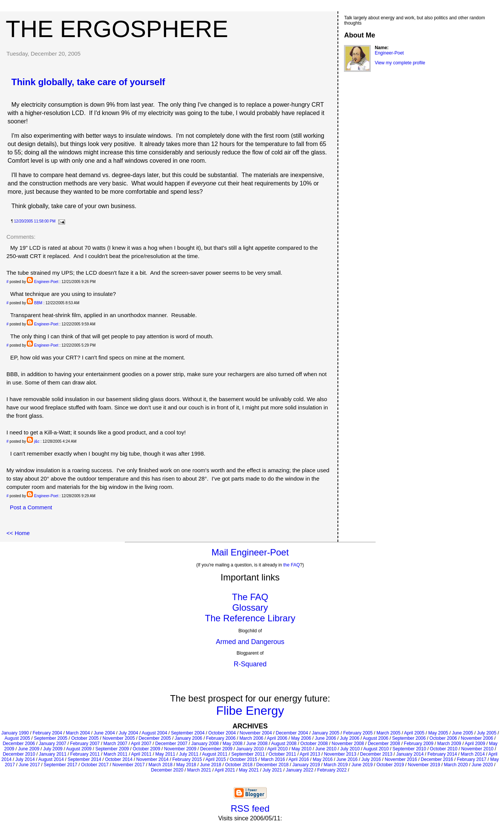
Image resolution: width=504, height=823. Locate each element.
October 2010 (444, 749)
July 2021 (272, 770)
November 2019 (424, 765)
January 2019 (306, 765)
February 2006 (221, 738)
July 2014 (25, 759)
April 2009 (475, 744)
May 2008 (233, 744)
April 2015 (216, 759)
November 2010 (477, 749)
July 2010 (350, 749)
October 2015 (243, 759)
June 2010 (326, 749)
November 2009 (180, 749)
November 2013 (340, 754)
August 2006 (376, 738)
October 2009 (147, 749)
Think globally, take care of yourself (88, 82)
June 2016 (347, 759)
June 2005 (462, 733)
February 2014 (442, 754)
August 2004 (154, 733)
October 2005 (85, 738)
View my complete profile (400, 63)
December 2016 (437, 759)
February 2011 (85, 754)
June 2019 (362, 765)
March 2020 (456, 765)
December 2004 (292, 733)
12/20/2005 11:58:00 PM (35, 221)
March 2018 (160, 765)
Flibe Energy (250, 711)
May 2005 (438, 733)
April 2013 (310, 754)
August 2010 (376, 749)
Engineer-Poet (46, 282)
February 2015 (187, 759)
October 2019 (390, 765)
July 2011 (189, 754)
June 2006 (325, 738)
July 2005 (487, 733)
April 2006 (277, 738)
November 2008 (348, 744)
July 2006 (349, 738)
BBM (38, 303)
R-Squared (250, 664)
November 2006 (477, 738)
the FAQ (292, 565)
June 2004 (104, 733)
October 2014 (119, 759)
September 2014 (85, 759)
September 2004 (188, 733)
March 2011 (116, 754)
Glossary (250, 608)
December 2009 (216, 749)
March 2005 (388, 733)
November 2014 (152, 759)
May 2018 (186, 765)
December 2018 (272, 765)
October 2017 (95, 765)
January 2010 (250, 749)
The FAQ (250, 597)
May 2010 (301, 749)
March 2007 (115, 744)
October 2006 (443, 738)
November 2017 (128, 765)
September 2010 (409, 749)
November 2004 (256, 733)
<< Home (18, 533)
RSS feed (250, 808)
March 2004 (78, 733)
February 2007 (85, 744)
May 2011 (165, 754)
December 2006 (19, 744)
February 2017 (471, 759)
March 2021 (199, 770)
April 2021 (225, 770)
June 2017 (29, 765)
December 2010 (19, 754)
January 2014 (410, 754)
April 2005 (414, 733)
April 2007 (141, 744)
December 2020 (167, 770)
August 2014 (51, 759)
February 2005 (358, 733)
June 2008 (257, 744)
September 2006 (409, 738)
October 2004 (222, 733)
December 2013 (376, 754)
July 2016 (371, 759)
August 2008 (284, 744)
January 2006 (189, 738)
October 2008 (314, 744)
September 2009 (112, 749)
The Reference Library (250, 618)
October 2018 (239, 765)
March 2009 (449, 744)
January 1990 (15, 733)
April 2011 (141, 754)
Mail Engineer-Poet (250, 552)
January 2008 (205, 744)
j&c (37, 441)
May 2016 (323, 759)
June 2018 (211, 765)
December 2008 (384, 744)
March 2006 (251, 738)
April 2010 (277, 749)
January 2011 (53, 754)
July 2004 (128, 733)
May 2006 (301, 738)
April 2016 (299, 759)
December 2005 (155, 738)
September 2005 (51, 738)
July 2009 (53, 749)
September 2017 (61, 765)
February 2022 (332, 770)
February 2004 (47, 733)
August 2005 (17, 738)
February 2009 (418, 744)
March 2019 (336, 765)
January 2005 (326, 733)
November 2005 (119, 738)
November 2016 (401, 759)
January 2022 (299, 770)
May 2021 (249, 770)
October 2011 (282, 754)
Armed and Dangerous (250, 642)
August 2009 (79, 749)
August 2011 (215, 754)
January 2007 (53, 744)
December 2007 (171, 744)
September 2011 (248, 754)
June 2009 (29, 749)
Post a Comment (31, 507)
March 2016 (273, 759)
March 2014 (473, 754)
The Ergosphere (117, 29)
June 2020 (482, 765)
